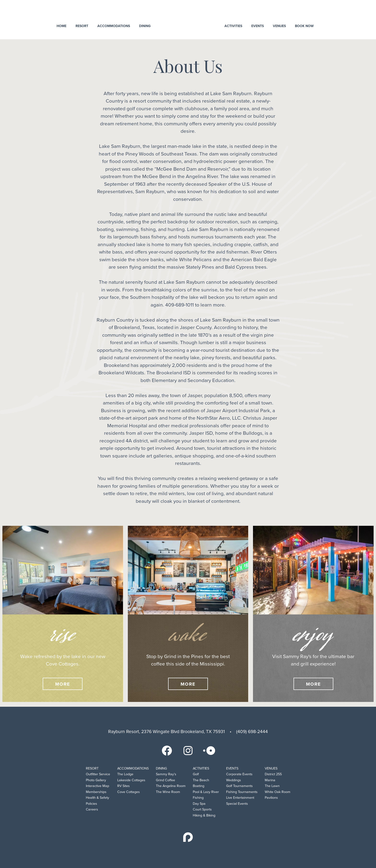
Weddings (234, 780)
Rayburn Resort (188, 19)
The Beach (201, 780)
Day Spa (199, 804)
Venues (279, 26)
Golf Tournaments (239, 786)
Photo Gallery (96, 780)
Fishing (198, 798)
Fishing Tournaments (242, 792)
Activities (233, 26)
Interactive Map (97, 786)
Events (258, 26)
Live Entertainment (240, 798)
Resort (82, 26)
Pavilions (271, 798)
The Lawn (272, 786)
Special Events (237, 804)
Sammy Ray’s (166, 774)
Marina (270, 780)
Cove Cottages (129, 792)
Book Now (304, 26)
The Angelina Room (171, 786)
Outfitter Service (98, 774)
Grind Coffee (165, 780)
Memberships (96, 792)
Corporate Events (239, 774)
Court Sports (202, 809)
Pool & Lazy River (206, 792)
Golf (196, 774)
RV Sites (123, 786)
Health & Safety (97, 798)
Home (62, 26)
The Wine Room (168, 792)
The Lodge (125, 774)
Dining (145, 26)
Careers (92, 809)
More (63, 684)
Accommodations (114, 26)
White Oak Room (278, 792)
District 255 (273, 774)
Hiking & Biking (204, 815)
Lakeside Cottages (131, 780)
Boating (199, 786)
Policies (91, 804)
